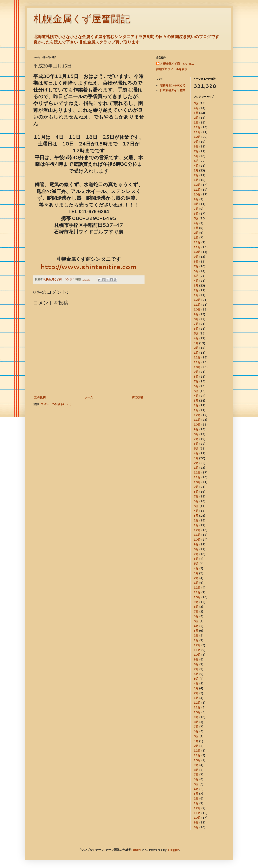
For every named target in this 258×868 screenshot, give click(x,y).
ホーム (89, 397)
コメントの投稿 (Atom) (56, 404)
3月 (196, 113)
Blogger (173, 850)
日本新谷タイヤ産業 (173, 90)
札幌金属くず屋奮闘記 (82, 19)
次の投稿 (40, 397)
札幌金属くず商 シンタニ (177, 64)
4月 (196, 108)
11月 (197, 132)
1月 (196, 123)
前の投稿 (137, 397)
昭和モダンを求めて (173, 85)
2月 (196, 118)
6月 (196, 156)
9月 (196, 142)
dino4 (137, 850)
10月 (197, 137)
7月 (196, 151)
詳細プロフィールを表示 (172, 69)
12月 (197, 127)
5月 (196, 103)
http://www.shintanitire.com (89, 267)
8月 (196, 146)
